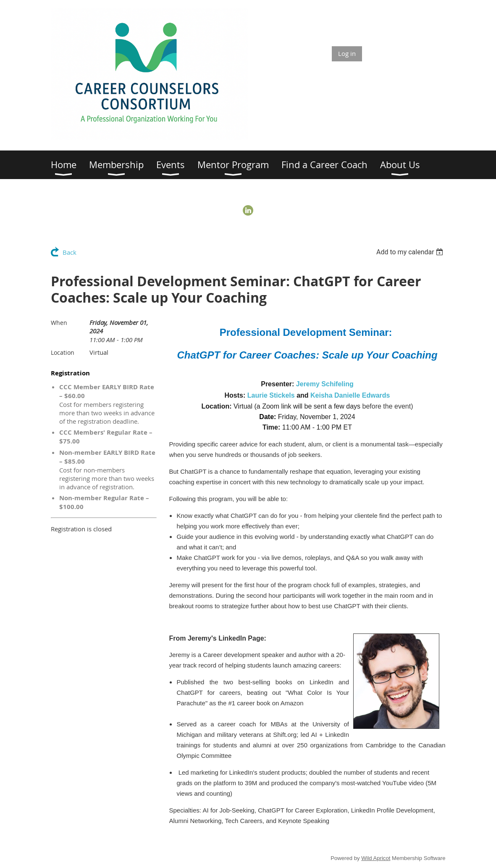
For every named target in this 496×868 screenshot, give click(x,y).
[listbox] (411, 252)
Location (63, 352)
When (59, 323)
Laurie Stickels (271, 395)
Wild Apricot (376, 858)
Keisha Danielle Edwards (350, 395)
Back (70, 252)
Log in (347, 53)
